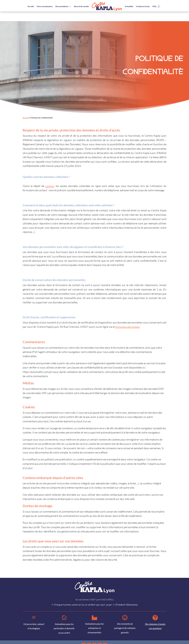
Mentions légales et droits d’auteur (159, 635)
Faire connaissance (45, 6)
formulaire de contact (127, 317)
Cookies (184, 635)
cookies (50, 176)
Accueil (31, 6)
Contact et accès (143, 6)
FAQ (154, 6)
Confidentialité (176, 635)
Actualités (129, 6)
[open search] (159, 6)
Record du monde (81, 6)
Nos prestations (62, 6)
